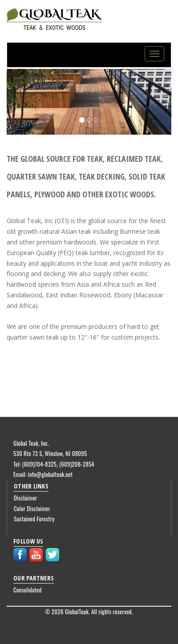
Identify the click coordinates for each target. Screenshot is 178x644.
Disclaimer (25, 498)
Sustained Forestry (34, 519)
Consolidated (28, 590)
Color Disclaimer (32, 508)
